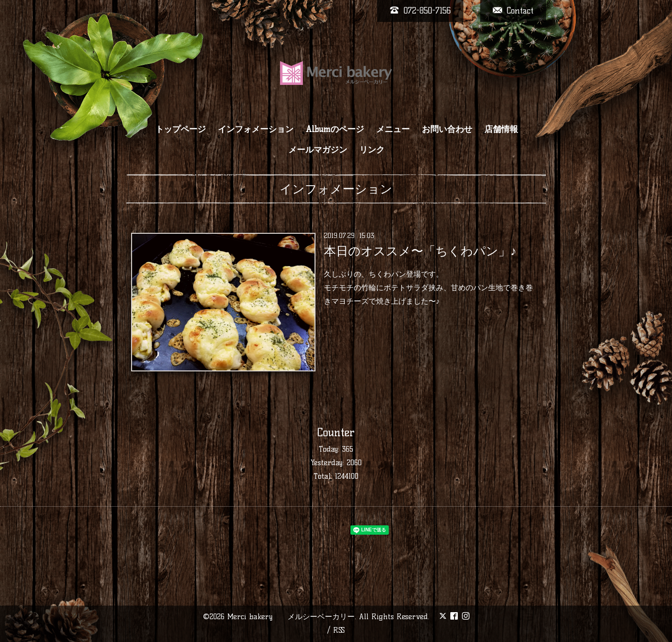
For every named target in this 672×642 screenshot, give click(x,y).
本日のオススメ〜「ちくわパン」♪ (420, 251)
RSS (339, 630)
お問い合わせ (447, 129)
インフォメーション (256, 129)
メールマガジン (318, 150)
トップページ (181, 129)
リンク (372, 150)
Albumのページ (335, 129)
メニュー (393, 129)
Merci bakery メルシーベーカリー (291, 617)
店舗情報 (501, 129)
